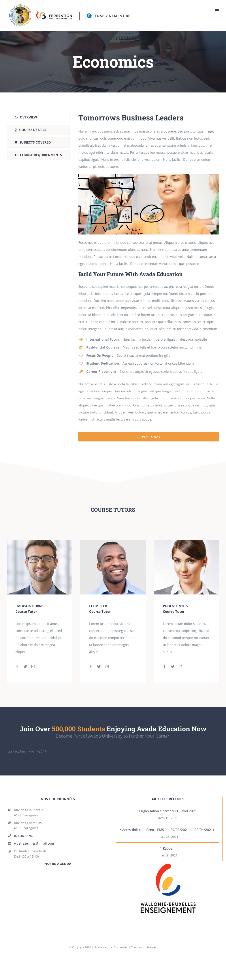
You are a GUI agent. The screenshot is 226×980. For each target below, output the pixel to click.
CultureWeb (121, 947)
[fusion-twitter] (25, 666)
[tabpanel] (149, 277)
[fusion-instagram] (33, 666)
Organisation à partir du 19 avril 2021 (168, 811)
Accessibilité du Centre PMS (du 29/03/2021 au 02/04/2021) (168, 830)
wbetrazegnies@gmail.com (34, 843)
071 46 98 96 (23, 836)
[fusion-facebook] (17, 666)
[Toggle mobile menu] (217, 11)
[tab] (38, 117)
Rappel (168, 848)
